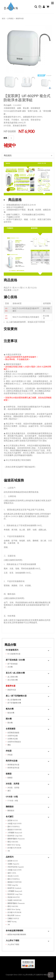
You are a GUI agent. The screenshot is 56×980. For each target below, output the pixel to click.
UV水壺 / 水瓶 (12, 797)
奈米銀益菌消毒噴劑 (14, 931)
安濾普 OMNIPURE (15, 900)
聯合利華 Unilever (14, 915)
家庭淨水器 (20, 19)
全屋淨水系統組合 (14, 742)
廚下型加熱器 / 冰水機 (15, 660)
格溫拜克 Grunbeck (14, 888)
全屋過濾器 (11, 729)
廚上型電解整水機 (14, 700)
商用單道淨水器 (13, 768)
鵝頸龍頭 (10, 807)
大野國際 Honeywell (15, 833)
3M (9, 851)
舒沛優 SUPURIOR (14, 848)
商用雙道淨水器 (13, 765)
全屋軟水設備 (13, 739)
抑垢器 (9, 751)
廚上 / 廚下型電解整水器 (16, 696)
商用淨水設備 (12, 761)
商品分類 (10, 645)
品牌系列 (10, 857)
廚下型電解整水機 (14, 703)
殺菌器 (9, 774)
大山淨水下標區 (13, 940)
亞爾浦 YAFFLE (13, 919)
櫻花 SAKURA (13, 842)
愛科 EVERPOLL (14, 827)
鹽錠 (9, 745)
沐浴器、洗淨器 (13, 784)
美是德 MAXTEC (14, 897)
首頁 (3, 19)
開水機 (9, 719)
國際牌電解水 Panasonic (16, 839)
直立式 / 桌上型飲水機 (15, 673)
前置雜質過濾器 (13, 733)
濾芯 (9, 791)
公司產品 (10, 19)
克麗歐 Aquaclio (13, 864)
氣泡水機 (10, 709)
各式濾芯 (10, 817)
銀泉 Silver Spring (14, 845)
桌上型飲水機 (13, 677)
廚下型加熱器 (13, 664)
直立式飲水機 (13, 680)
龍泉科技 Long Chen (15, 836)
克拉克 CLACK (13, 876)
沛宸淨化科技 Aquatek (16, 867)
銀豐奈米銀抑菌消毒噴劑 (17, 935)
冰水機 (10, 667)
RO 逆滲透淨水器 (14, 654)
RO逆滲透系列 (12, 650)
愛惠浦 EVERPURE (15, 830)
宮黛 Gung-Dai (13, 885)
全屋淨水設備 (13, 736)
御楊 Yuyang (12, 922)
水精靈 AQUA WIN (14, 824)
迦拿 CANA (12, 873)
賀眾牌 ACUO (13, 821)
